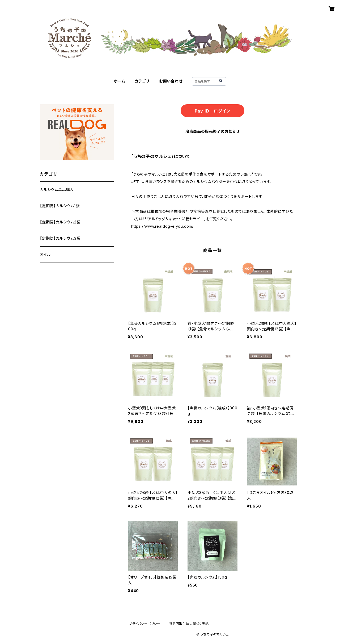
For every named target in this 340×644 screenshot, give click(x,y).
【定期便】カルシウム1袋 (60, 206)
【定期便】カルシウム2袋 (60, 222)
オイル (45, 254)
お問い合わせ (171, 81)
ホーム (120, 81)
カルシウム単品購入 (57, 190)
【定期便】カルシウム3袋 (60, 238)
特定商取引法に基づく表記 (189, 624)
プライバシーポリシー (145, 624)
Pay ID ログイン (213, 111)
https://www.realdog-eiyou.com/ (162, 226)
